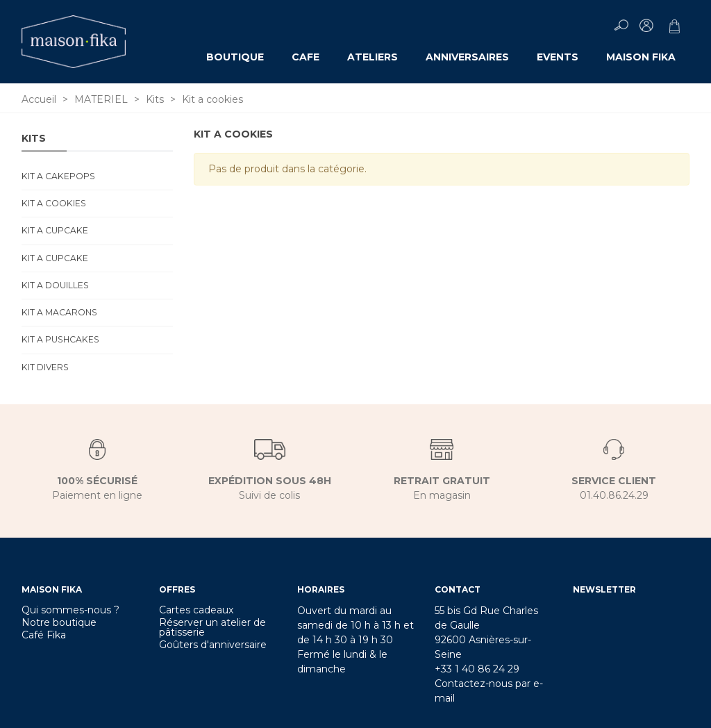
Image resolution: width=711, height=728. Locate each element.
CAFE (306, 57)
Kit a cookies (54, 203)
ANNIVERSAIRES (467, 57)
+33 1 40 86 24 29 (477, 669)
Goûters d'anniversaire (213, 645)
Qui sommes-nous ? (70, 610)
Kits (34, 138)
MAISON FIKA (641, 57)
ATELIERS (373, 57)
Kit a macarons (59, 312)
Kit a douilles (55, 285)
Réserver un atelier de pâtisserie (212, 627)
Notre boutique (59, 622)
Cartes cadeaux (196, 610)
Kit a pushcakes (60, 339)
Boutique (235, 57)
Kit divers (45, 367)
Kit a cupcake (55, 230)
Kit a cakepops (58, 176)
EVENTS (558, 57)
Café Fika (44, 635)
